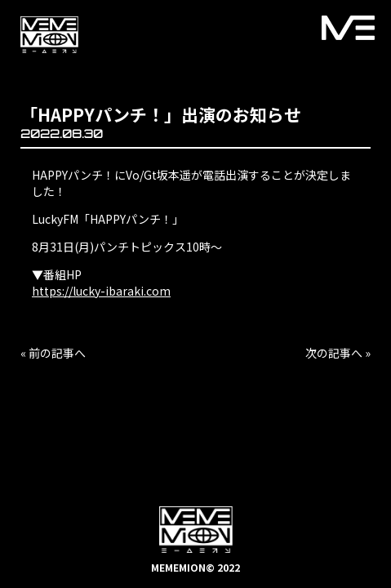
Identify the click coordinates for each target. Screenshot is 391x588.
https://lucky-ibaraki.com (101, 291)
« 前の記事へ (53, 353)
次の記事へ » (338, 353)
